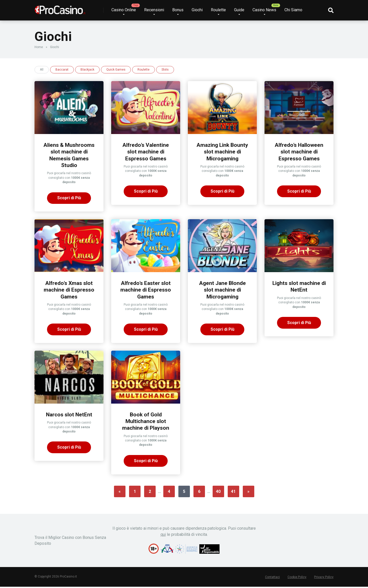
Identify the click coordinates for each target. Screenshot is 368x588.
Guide (239, 10)
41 (233, 493)
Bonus (178, 10)
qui (163, 536)
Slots (165, 70)
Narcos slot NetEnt (69, 415)
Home (39, 47)
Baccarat (62, 70)
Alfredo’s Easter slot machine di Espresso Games (146, 290)
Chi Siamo (293, 10)
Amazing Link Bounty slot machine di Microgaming (222, 152)
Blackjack (87, 70)
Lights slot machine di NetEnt (299, 287)
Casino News (264, 10)
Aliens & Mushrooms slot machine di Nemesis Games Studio (69, 155)
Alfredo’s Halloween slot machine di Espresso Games (299, 152)
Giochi (197, 10)
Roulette (218, 10)
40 (218, 493)
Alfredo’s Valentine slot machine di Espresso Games (146, 152)
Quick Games (116, 70)
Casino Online (124, 10)
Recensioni (154, 10)
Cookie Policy (297, 578)
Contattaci (272, 578)
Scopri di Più (69, 198)
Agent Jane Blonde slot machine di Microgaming (222, 290)
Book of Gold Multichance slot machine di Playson (146, 422)
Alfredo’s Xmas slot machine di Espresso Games (69, 290)
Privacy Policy (324, 578)
